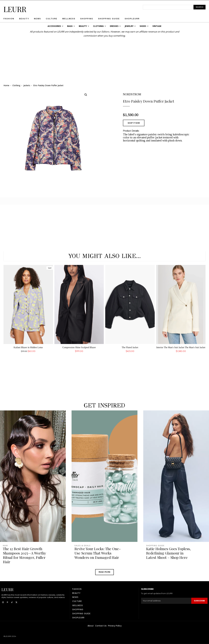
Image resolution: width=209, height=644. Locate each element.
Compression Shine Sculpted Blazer (79, 347)
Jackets (27, 85)
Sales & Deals (83, 546)
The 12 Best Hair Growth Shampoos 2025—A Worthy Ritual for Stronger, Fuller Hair (24, 555)
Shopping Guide (155, 546)
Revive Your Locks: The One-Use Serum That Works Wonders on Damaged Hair (98, 553)
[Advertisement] (105, 58)
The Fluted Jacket (130, 347)
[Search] (199, 7)
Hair (5, 546)
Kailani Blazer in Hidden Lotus (28, 347)
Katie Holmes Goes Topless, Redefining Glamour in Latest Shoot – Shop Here (168, 553)
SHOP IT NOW (134, 123)
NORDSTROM (132, 94)
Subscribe (199, 601)
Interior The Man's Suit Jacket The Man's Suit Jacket (181, 347)
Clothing (16, 85)
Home (6, 85)
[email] (166, 601)
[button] (86, 95)
